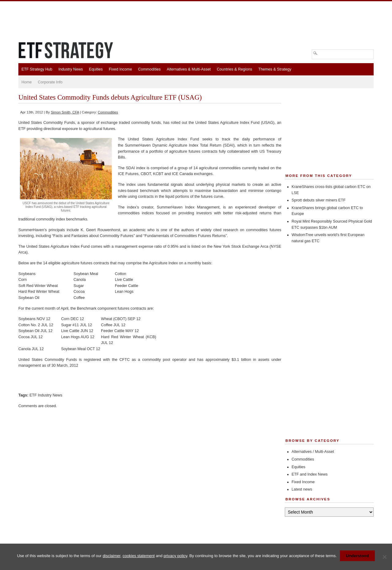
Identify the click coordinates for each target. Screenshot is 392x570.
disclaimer (111, 556)
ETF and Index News (310, 474)
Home (27, 82)
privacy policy (175, 556)
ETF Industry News (46, 395)
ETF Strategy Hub (37, 69)
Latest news (302, 489)
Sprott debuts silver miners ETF (318, 200)
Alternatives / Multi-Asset (313, 452)
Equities (96, 69)
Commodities (149, 69)
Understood (358, 556)
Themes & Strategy (275, 69)
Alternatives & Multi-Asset (188, 69)
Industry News (71, 69)
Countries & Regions (235, 69)
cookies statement (139, 556)
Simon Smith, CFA (65, 112)
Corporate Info (50, 82)
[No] (384, 557)
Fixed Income (120, 69)
